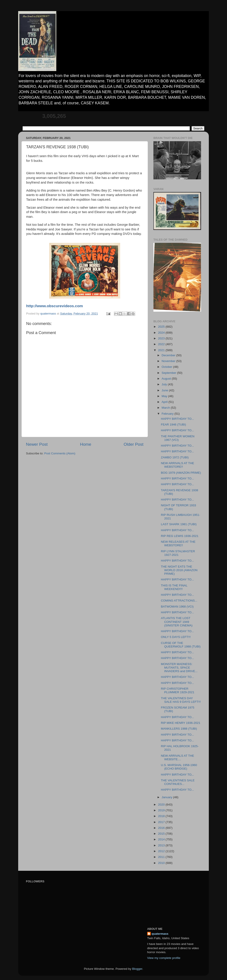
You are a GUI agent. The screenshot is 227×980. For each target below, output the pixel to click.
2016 (162, 828)
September (169, 373)
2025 (162, 327)
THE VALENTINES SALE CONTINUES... (178, 782)
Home (86, 444)
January (167, 797)
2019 (162, 810)
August (167, 379)
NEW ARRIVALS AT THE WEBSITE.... (178, 757)
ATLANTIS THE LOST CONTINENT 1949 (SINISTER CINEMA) (177, 622)
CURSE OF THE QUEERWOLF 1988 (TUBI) (181, 645)
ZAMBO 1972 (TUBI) (175, 457)
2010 (162, 863)
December (169, 355)
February (168, 414)
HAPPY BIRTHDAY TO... (177, 419)
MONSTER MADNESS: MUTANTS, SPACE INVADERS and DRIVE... (179, 668)
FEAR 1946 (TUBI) (173, 425)
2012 (162, 851)
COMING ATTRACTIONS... (179, 601)
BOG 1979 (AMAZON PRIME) (181, 473)
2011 (162, 857)
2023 (162, 338)
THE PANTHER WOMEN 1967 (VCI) (178, 438)
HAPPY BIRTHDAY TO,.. (177, 775)
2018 (162, 816)
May (165, 396)
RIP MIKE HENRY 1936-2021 (181, 723)
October (167, 367)
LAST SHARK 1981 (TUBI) (179, 524)
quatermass (160, 934)
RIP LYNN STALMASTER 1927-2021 (178, 553)
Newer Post (37, 444)
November (169, 361)
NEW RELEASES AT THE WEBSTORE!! (178, 543)
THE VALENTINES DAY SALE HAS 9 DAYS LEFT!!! (181, 700)
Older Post (134, 444)
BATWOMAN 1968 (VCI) (177, 607)
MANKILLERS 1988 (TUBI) (179, 729)
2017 (162, 822)
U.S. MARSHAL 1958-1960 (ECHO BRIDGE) (179, 767)
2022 (162, 344)
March (166, 408)
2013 (162, 845)
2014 (162, 839)
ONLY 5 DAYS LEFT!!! (176, 637)
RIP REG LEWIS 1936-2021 (180, 536)
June (165, 390)
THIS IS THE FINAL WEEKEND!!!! (174, 587)
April (165, 402)
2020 (162, 805)
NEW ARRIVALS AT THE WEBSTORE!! (178, 465)
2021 (162, 350)
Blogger (137, 969)
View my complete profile (164, 958)
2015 (162, 834)
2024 (162, 333)
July (165, 384)
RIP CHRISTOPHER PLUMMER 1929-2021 (178, 690)
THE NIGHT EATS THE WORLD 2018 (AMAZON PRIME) (179, 570)
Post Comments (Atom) (60, 453)
